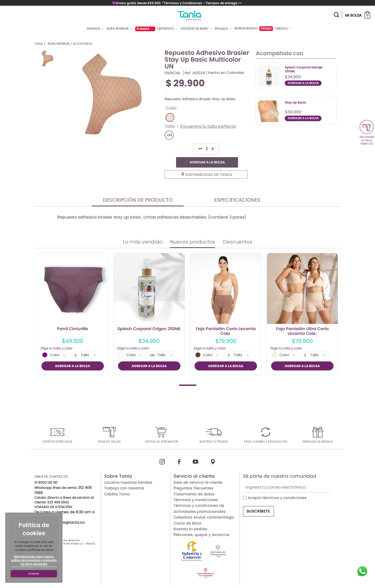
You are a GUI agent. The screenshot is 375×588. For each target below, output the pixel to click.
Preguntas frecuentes (193, 478)
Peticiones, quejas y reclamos (202, 524)
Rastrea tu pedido (190, 518)
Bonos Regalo (246, 28)
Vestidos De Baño (197, 29)
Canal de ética (187, 513)
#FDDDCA (170, 117)
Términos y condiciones (196, 489)
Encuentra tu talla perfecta (208, 126)
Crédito (284, 29)
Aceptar (34, 574)
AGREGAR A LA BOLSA (221, 149)
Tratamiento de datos (194, 483)
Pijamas (145, 29)
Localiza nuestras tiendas (128, 472)
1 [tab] (188, 375)
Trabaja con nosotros (124, 478)
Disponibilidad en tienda (207, 164)
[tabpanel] (73, 303)
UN (169, 135)
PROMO (266, 28)
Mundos (96, 29)
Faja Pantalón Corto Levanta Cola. (226, 321)
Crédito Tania (117, 483)
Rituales (224, 29)
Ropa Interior (120, 29)
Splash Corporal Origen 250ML (149, 319)
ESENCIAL (173, 73)
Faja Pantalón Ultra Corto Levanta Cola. (302, 321)
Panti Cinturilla (73, 319)
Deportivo (168, 29)
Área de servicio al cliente (198, 472)
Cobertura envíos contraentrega (204, 507)
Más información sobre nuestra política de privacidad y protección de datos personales (34, 560)
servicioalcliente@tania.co (60, 512)
